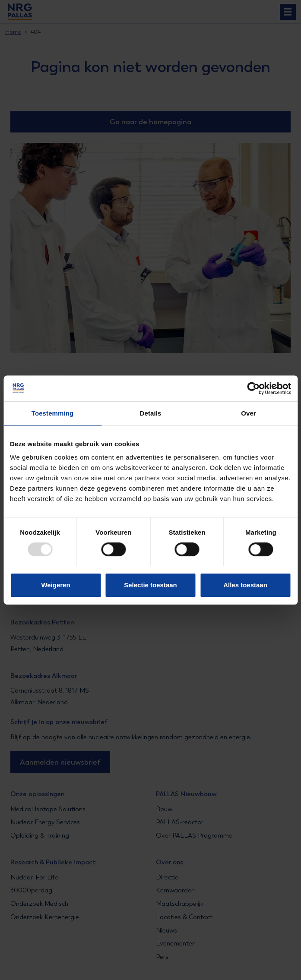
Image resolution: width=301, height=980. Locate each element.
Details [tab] (151, 413)
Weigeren (55, 585)
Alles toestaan (245, 585)
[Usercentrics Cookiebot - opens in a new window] (253, 388)
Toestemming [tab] (53, 413)
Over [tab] (249, 413)
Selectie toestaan (150, 585)
